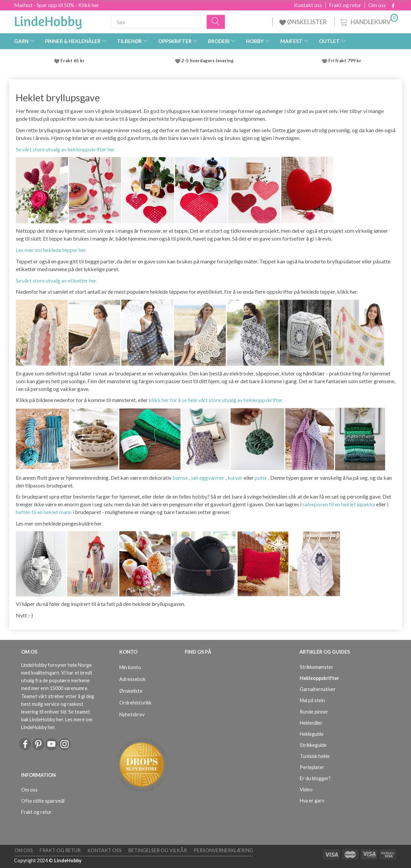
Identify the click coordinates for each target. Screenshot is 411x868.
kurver (235, 478)
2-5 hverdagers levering (209, 61)
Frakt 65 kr (73, 61)
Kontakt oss (308, 5)
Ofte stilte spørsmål (43, 801)
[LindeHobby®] (48, 21)
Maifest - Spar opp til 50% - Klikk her (57, 5)
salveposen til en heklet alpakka (339, 504)
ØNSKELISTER (303, 22)
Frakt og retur (345, 5)
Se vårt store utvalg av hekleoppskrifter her (65, 149)
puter (261, 478)
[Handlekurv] (368, 21)
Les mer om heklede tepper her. (51, 250)
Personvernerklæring (223, 850)
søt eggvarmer (208, 478)
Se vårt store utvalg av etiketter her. (56, 280)
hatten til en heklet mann (44, 512)
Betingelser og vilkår (158, 850)
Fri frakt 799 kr (344, 61)
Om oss (377, 5)
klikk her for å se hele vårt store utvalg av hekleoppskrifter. (216, 400)
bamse (180, 478)
